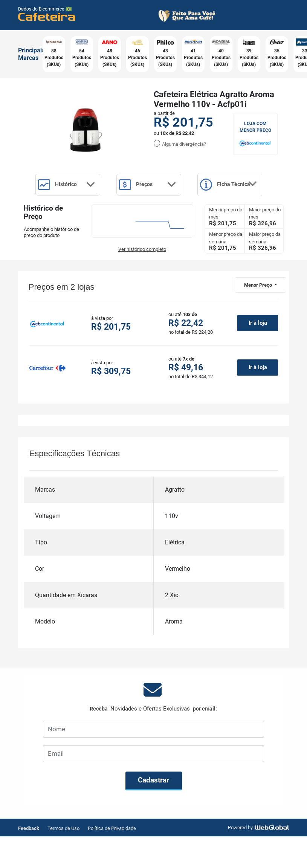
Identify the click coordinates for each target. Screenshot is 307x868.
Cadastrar (153, 812)
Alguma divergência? (180, 144)
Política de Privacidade (112, 860)
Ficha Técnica (72, 216)
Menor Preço (259, 317)
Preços (160, 185)
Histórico (72, 185)
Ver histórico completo (142, 281)
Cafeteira (47, 16)
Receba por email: (153, 740)
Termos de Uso (63, 860)
